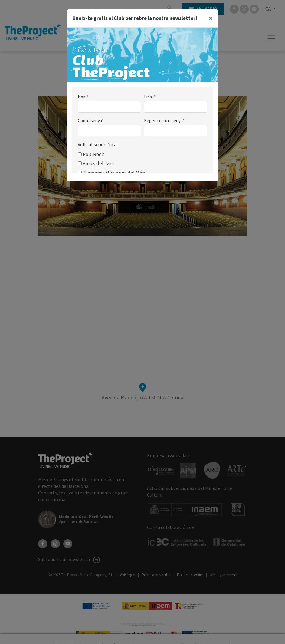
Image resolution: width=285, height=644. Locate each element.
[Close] (211, 18)
